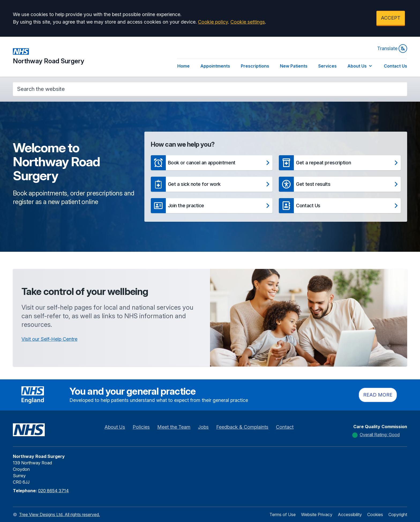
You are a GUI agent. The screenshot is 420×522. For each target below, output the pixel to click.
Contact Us (395, 66)
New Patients (294, 66)
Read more (378, 395)
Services (327, 66)
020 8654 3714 (53, 491)
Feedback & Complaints (242, 427)
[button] (212, 163)
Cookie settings (248, 22)
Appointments (215, 66)
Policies (141, 427)
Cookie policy (213, 22)
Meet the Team (174, 427)
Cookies (375, 514)
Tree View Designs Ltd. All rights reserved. (59, 514)
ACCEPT (391, 18)
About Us (360, 66)
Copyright (398, 514)
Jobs (203, 427)
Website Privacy (317, 514)
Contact (285, 427)
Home (183, 66)
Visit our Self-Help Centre (49, 339)
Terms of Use (283, 514)
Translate (392, 49)
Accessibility (350, 514)
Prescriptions (255, 66)
